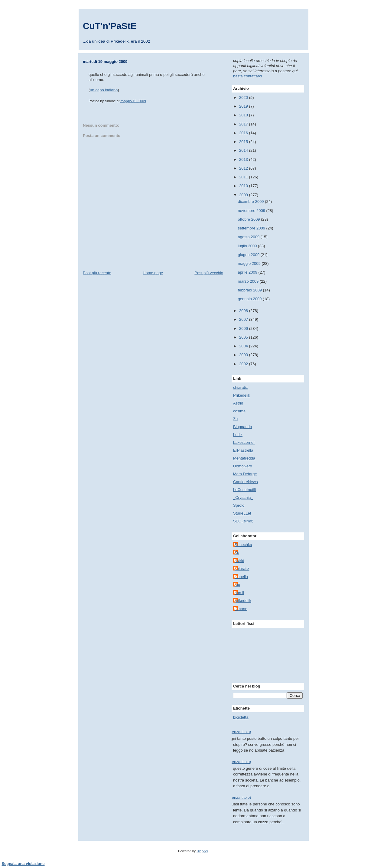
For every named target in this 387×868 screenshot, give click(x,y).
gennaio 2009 (250, 299)
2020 (244, 98)
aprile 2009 (248, 272)
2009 (244, 195)
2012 (244, 168)
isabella (241, 577)
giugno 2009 (249, 255)
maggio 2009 (250, 263)
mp (237, 585)
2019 (244, 106)
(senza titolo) (240, 732)
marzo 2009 (249, 281)
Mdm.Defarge (245, 474)
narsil (239, 593)
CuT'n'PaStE (110, 26)
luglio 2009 (248, 246)
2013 (244, 159)
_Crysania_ (243, 497)
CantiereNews (246, 482)
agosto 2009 (249, 237)
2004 (244, 346)
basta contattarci (247, 76)
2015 (244, 142)
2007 (244, 319)
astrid (239, 561)
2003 (244, 355)
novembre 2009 (252, 211)
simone (241, 609)
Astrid (238, 403)
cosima (239, 411)
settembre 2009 (252, 228)
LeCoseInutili (244, 490)
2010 (244, 186)
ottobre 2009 (250, 219)
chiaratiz (240, 387)
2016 (244, 133)
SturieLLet (242, 513)
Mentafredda (244, 458)
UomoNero (243, 466)
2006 (244, 328)
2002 (244, 364)
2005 (244, 337)
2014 (244, 150)
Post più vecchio (209, 273)
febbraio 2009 (250, 290)
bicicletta (241, 717)
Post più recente (97, 273)
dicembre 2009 (252, 202)
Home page (153, 273)
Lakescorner (244, 442)
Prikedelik (242, 395)
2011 (244, 177)
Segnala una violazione (23, 864)
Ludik (238, 435)
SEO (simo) (243, 521)
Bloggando (242, 427)
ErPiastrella (243, 450)
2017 (244, 124)
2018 (244, 115)
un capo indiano (104, 90)
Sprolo (239, 505)
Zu (235, 419)
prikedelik (243, 601)
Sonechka (243, 545)
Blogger (202, 851)
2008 (244, 311)
